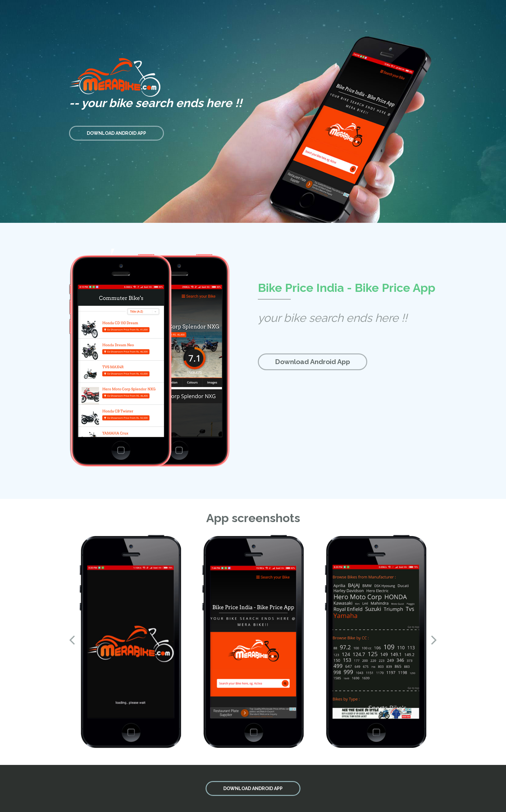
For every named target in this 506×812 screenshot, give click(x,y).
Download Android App (313, 362)
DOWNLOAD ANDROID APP (116, 133)
